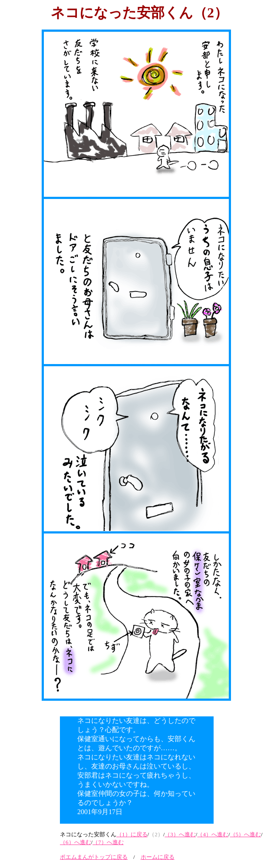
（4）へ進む (213, 834)
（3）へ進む (180, 834)
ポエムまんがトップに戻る (94, 857)
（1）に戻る (132, 834)
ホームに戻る (158, 857)
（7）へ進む (108, 842)
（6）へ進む (76, 842)
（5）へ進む (246, 834)
